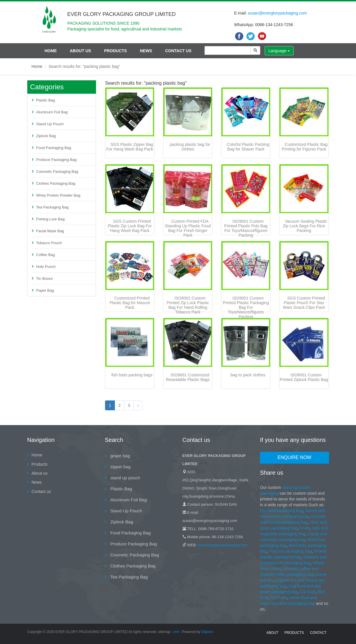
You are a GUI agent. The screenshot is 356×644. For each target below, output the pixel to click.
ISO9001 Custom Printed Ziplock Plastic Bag (304, 377)
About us (81, 51)
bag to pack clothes (248, 375)
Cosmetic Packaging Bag (57, 172)
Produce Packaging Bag (56, 160)
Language (279, 51)
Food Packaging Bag (54, 148)
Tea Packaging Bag (53, 207)
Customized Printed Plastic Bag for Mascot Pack (130, 303)
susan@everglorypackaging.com (277, 13)
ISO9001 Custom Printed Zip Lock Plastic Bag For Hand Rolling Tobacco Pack (188, 305)
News (146, 51)
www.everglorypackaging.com (223, 545)
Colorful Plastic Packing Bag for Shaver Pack (248, 147)
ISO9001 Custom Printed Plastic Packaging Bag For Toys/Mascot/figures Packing (246, 307)
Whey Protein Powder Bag (58, 195)
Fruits (305, 528)
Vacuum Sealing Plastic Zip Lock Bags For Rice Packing (305, 226)
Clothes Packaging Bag (56, 183)
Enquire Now (294, 457)
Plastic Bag (46, 100)
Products (116, 51)
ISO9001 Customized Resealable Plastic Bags (188, 377)
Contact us (178, 51)
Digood (207, 632)
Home (51, 51)
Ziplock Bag (46, 136)
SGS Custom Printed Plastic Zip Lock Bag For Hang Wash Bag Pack (130, 226)
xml (176, 632)
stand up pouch (125, 478)
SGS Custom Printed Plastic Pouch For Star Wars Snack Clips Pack (304, 303)
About (272, 633)
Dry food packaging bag (281, 511)
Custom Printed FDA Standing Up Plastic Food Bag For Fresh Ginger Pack (188, 228)
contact (318, 633)
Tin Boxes (45, 279)
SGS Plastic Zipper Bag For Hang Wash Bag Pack (130, 147)
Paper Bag (45, 290)
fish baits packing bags (132, 375)
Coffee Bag (46, 255)
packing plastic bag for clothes (190, 147)
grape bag (120, 456)
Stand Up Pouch (50, 124)
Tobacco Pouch (49, 243)
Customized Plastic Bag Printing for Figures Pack (305, 147)
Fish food (279, 598)
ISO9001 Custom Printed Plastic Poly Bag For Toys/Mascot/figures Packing (246, 228)
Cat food (308, 592)
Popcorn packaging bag (290, 551)
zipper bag (120, 467)
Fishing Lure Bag (50, 219)
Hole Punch (46, 267)
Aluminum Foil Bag (52, 112)
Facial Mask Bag (50, 231)
